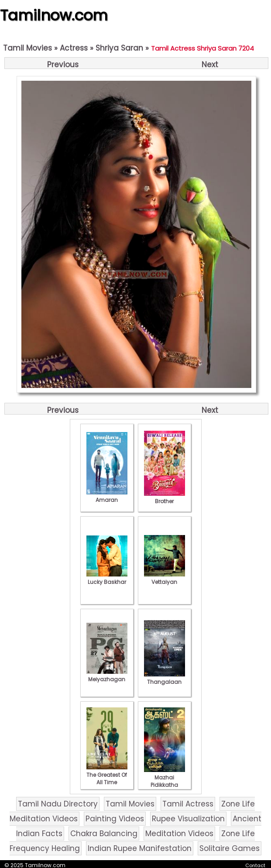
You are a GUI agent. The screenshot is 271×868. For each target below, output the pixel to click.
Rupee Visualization (188, 819)
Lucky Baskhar (107, 578)
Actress (74, 48)
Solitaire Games (230, 848)
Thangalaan (165, 678)
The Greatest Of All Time (107, 775)
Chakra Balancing (104, 834)
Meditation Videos (179, 834)
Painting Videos (115, 819)
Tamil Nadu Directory (58, 804)
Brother (165, 497)
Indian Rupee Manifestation (140, 848)
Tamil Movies (27, 48)
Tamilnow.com (54, 15)
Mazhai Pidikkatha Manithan (165, 781)
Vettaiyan (165, 578)
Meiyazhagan (107, 676)
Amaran (107, 496)
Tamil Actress (188, 804)
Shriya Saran (119, 48)
